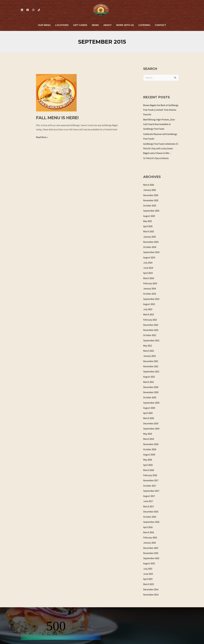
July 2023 (148, 309)
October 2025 (150, 206)
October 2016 (150, 517)
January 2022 (149, 356)
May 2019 (148, 434)
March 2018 (149, 470)
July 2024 (148, 263)
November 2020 (151, 392)
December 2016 (151, 512)
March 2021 (149, 382)
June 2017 (148, 501)
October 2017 (150, 486)
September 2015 (151, 558)
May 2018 (148, 460)
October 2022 (150, 335)
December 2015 (151, 548)
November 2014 (151, 595)
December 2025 (151, 195)
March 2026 (149, 185)
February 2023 (150, 320)
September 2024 (151, 252)
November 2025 (151, 200)
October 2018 (150, 449)
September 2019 (151, 429)
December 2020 (151, 387)
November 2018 (151, 444)
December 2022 (151, 325)
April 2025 (148, 226)
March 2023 (149, 314)
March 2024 (149, 278)
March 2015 (149, 584)
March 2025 (149, 231)
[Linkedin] (22, 10)
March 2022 (149, 351)
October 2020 (150, 397)
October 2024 (150, 247)
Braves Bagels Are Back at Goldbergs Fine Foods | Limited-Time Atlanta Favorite (161, 110)
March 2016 (149, 532)
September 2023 (151, 299)
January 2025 (149, 237)
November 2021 (151, 366)
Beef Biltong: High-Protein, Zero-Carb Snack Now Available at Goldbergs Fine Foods (159, 124)
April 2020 (148, 413)
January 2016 (149, 543)
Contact (160, 25)
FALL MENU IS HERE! (57, 118)
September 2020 (151, 403)
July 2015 (148, 569)
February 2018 (150, 475)
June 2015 (148, 574)
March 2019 (149, 439)
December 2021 (151, 361)
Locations (62, 25)
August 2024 (149, 258)
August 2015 (149, 563)
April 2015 (148, 579)
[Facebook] (28, 10)
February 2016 (150, 538)
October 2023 (150, 294)
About (107, 25)
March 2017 (149, 506)
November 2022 (151, 330)
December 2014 (151, 589)
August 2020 (149, 408)
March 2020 (149, 418)
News (95, 25)
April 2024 (148, 273)
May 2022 (148, 346)
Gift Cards (80, 25)
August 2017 (149, 496)
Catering (144, 25)
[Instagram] (33, 10)
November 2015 (151, 553)
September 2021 (151, 372)
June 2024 (148, 268)
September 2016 (151, 522)
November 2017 (151, 480)
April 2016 (148, 527)
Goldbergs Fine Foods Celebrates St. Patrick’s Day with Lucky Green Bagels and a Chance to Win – (161, 148)
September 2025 (151, 211)
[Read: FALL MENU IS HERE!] (56, 93)
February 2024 (150, 283)
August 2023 (149, 304)
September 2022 (151, 341)
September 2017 (151, 491)
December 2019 (151, 424)
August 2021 (149, 377)
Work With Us (125, 25)
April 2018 (148, 465)
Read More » (42, 137)
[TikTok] (39, 10)
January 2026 (149, 190)
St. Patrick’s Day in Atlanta (156, 158)
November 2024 (151, 242)
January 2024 (149, 289)
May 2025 (148, 221)
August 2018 (149, 455)
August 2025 (149, 216)
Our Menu (44, 25)
